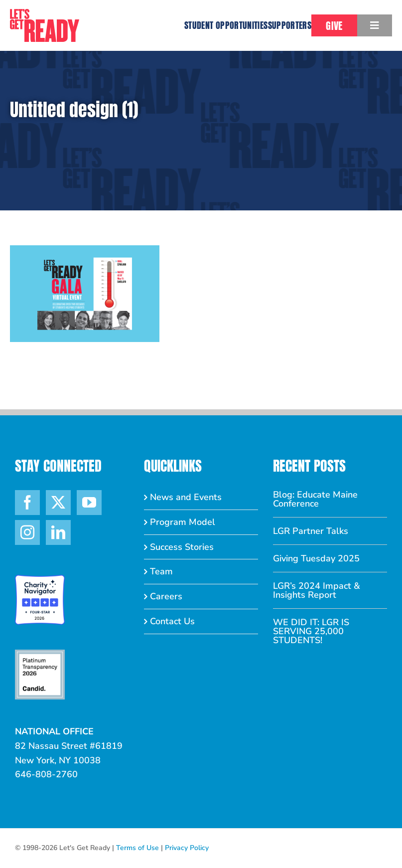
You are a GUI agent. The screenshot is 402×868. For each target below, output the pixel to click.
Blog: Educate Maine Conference (315, 499)
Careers (166, 596)
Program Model (183, 522)
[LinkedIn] (58, 532)
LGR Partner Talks (311, 531)
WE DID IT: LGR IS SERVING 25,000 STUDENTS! (311, 631)
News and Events (186, 497)
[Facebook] (27, 503)
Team (161, 571)
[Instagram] (27, 532)
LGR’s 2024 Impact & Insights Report (317, 590)
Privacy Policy (187, 848)
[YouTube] (89, 503)
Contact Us (172, 621)
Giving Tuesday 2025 (316, 558)
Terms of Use (137, 848)
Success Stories (182, 547)
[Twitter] (58, 503)
